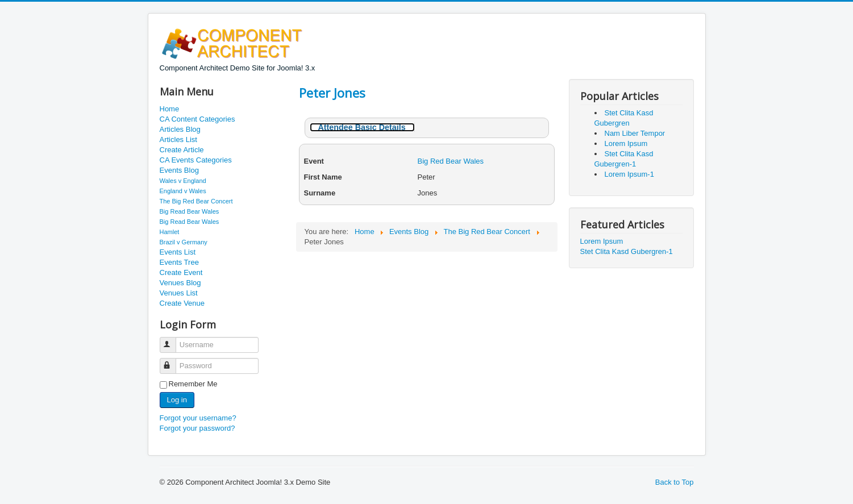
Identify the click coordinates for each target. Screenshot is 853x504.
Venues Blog (180, 283)
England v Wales (183, 191)
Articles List (178, 139)
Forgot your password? (197, 428)
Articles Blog (180, 129)
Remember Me (193, 384)
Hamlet (170, 232)
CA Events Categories (196, 160)
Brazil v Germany (184, 242)
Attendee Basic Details (362, 127)
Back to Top (675, 482)
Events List (178, 252)
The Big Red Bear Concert (196, 201)
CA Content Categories (197, 119)
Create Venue (182, 303)
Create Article (182, 150)
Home (170, 109)
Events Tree (179, 262)
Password (173, 361)
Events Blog (179, 170)
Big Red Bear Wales (451, 161)
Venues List (179, 293)
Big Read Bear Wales (190, 211)
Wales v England (183, 181)
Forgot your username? (198, 418)
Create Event (181, 272)
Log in (177, 400)
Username (173, 340)
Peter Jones (332, 93)
